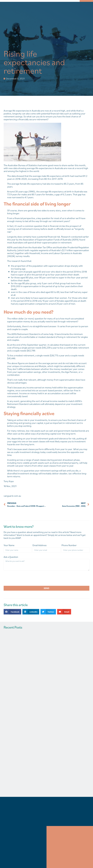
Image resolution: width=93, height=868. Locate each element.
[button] (12, 612)
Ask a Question (11, 557)
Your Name (9, 545)
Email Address (40, 545)
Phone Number (69, 545)
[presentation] (22, 578)
